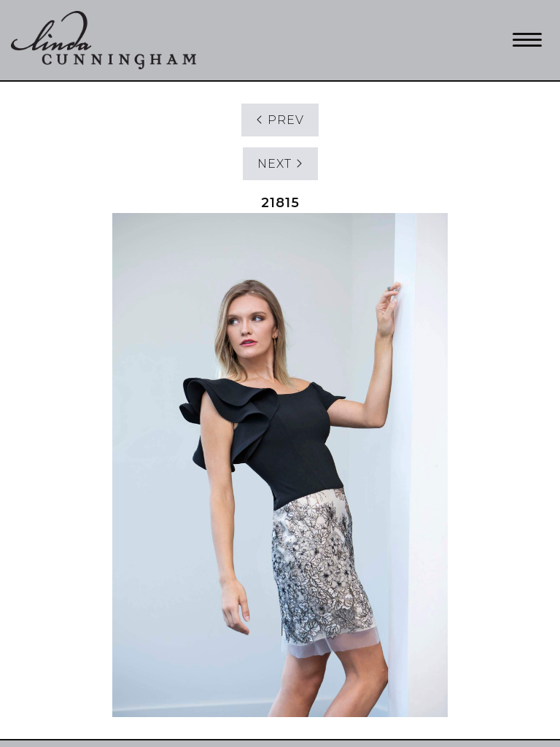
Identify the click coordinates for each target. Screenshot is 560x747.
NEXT (280, 164)
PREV (280, 120)
